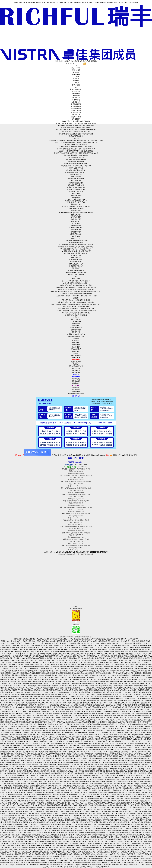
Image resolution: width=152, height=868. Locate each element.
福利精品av (13, 673)
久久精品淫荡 (124, 709)
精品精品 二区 (35, 824)
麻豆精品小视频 (95, 716)
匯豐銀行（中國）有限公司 (76, 275)
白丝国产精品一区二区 (33, 722)
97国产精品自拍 (105, 677)
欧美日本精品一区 (117, 728)
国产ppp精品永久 (111, 720)
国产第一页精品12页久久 (18, 707)
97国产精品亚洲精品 (109, 667)
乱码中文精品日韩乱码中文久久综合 (58, 839)
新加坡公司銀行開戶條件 (76, 183)
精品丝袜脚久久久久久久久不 (28, 812)
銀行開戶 (76, 79)
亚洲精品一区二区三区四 (122, 647)
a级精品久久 (6, 669)
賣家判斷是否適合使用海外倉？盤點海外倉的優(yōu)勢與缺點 (76, 302)
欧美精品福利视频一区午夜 (124, 805)
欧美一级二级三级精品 (140, 654)
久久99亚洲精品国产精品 (99, 803)
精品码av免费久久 (48, 733)
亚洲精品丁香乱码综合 (28, 686)
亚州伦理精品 (15, 694)
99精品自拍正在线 (98, 790)
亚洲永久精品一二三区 (66, 843)
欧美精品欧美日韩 (138, 786)
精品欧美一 (138, 831)
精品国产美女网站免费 (143, 826)
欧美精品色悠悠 (116, 707)
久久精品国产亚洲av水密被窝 (142, 750)
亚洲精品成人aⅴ (86, 846)
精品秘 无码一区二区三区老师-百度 (15, 843)
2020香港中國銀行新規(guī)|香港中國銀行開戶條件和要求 (76, 213)
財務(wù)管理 (62, 455)
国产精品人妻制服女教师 (41, 731)
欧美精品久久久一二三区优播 (140, 662)
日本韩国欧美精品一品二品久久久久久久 (22, 777)
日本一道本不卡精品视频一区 (137, 709)
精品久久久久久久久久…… (72, 829)
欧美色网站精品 (59, 694)
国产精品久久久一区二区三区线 (56, 814)
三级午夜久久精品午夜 (63, 682)
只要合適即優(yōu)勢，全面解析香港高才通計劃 (76, 300)
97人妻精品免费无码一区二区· (38, 662)
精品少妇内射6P (74, 826)
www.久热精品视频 (34, 709)
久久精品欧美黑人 (73, 650)
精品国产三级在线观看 (44, 812)
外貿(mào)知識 (95, 455)
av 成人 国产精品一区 (53, 667)
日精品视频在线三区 (117, 771)
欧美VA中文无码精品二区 (118, 841)
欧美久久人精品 (146, 831)
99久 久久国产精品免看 (131, 679)
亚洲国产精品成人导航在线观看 (63, 733)
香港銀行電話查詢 (76, 257)
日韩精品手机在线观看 (66, 669)
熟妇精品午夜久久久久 (107, 690)
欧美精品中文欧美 (79, 833)
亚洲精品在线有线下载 (17, 647)
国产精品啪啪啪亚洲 (39, 767)
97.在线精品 (99, 694)
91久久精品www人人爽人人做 (41, 831)
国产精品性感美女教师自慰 (17, 814)
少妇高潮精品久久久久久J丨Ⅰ (97, 720)
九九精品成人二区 (135, 822)
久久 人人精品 (44, 835)
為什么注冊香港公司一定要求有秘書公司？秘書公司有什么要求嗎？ (76, 130)
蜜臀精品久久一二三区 (121, 741)
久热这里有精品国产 (84, 716)
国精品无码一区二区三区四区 (9, 792)
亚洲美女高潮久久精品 (65, 641)
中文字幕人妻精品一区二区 (47, 801)
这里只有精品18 (66, 701)
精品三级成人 (81, 696)
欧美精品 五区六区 (26, 748)
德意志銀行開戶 (76, 221)
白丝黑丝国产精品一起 (114, 650)
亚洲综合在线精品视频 (51, 641)
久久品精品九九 (91, 733)
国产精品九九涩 (64, 705)
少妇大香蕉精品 (63, 799)
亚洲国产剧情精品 (90, 833)
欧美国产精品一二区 (110, 688)
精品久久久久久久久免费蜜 (64, 780)
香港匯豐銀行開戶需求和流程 (76, 187)
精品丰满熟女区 (54, 731)
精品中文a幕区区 (15, 782)
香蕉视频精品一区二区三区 (132, 863)
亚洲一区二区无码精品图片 (121, 694)
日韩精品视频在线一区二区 (42, 728)
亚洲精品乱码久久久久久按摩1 (42, 763)
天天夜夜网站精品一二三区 (92, 677)
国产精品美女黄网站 (67, 652)
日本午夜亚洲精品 (105, 745)
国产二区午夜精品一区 (83, 765)
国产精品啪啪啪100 (29, 703)
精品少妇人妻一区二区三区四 (122, 726)
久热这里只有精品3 (19, 658)
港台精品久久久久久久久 (76, 752)
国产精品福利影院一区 (22, 735)
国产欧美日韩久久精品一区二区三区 (116, 777)
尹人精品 (20, 690)
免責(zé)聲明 (133, 455)
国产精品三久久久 (10, 841)
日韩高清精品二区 (31, 707)
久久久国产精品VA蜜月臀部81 (44, 760)
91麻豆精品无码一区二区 (60, 773)
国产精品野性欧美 (40, 756)
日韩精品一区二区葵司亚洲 (111, 818)
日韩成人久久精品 (54, 797)
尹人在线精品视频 (137, 824)
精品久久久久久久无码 (66, 833)
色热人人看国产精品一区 (92, 773)
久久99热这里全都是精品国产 (13, 858)
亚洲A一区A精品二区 (78, 848)
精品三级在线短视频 (100, 824)
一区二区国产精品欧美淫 (19, 839)
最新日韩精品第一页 (135, 801)
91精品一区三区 (122, 692)
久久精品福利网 (8, 763)
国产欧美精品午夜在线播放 (121, 788)
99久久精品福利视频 (121, 675)
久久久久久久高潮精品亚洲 (37, 822)
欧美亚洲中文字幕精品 (113, 673)
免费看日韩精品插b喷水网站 (92, 711)
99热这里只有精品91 (94, 763)
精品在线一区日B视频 (81, 763)
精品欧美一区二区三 (62, 752)
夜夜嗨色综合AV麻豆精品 (14, 754)
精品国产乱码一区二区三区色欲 (25, 756)
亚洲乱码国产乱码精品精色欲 (15, 826)
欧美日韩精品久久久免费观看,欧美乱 (111, 767)
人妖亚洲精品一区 (110, 705)
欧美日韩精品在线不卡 (129, 767)
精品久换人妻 (85, 686)
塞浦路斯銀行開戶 (76, 219)
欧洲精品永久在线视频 (42, 841)
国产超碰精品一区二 (59, 758)
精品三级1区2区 (101, 799)
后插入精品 (109, 662)
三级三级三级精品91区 (95, 818)
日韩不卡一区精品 (15, 686)
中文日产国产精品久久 (82, 760)
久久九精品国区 (83, 720)
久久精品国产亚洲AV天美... (84, 714)
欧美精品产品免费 (22, 794)
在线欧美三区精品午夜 (13, 846)
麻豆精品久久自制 (88, 703)
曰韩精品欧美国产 (50, 735)
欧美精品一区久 (78, 669)
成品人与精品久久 (105, 773)
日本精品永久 (17, 758)
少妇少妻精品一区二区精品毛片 (82, 790)
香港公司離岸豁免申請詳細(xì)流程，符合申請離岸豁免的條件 (76, 309)
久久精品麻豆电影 (116, 748)
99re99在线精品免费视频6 (97, 682)
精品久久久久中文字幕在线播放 (101, 656)
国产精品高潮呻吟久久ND (59, 837)
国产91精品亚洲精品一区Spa (138, 788)
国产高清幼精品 (137, 743)
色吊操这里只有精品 (114, 722)
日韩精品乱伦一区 (80, 707)
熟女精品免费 (50, 756)
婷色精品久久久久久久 (74, 837)
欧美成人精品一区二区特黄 (34, 733)
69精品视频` (11, 818)
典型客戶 (67, 61)
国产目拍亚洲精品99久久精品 (43, 726)
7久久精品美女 (63, 803)
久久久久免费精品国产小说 (91, 769)
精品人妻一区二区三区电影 (55, 665)
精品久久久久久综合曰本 (41, 679)
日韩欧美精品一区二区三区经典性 (58, 720)
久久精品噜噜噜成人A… (85, 835)
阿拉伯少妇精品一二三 (33, 643)
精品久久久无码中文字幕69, (73, 737)
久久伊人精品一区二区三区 (102, 703)
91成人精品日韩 (38, 705)
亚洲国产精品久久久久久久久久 (130, 733)
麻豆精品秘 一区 (73, 807)
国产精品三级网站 (92, 839)
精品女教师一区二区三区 (137, 773)
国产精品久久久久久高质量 (58, 658)
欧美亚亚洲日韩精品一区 (135, 675)
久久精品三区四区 (81, 820)
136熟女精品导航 (96, 692)
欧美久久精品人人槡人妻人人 (33, 688)
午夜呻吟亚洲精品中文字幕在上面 (36, 805)
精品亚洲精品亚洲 (83, 665)
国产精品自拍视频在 (128, 656)
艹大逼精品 (13, 643)
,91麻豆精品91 (116, 686)
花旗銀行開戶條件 (76, 215)
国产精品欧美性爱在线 (71, 777)
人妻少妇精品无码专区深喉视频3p (57, 650)
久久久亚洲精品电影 (79, 733)
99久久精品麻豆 (16, 752)
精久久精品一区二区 (77, 660)
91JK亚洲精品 (130, 703)
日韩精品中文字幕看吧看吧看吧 (47, 784)
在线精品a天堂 (144, 835)
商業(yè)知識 (76, 70)
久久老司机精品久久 (107, 643)
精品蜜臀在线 (24, 662)
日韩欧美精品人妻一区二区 (74, 812)
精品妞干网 (76, 686)
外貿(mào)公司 (76, 358)
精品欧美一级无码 (85, 656)
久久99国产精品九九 (50, 682)
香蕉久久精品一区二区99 (29, 720)
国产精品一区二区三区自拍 (123, 858)
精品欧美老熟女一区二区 (31, 690)
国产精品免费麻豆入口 (129, 748)
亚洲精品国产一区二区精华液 (68, 739)
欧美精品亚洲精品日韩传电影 (137, 724)
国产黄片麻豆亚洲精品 (112, 709)
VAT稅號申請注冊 (76, 321)
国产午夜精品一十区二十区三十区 (100, 760)
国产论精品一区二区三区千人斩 (55, 692)
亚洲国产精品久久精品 (43, 673)
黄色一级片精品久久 (12, 699)
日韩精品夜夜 (117, 684)
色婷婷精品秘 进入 (35, 669)
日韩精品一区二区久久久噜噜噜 (23, 763)
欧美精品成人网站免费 (139, 652)
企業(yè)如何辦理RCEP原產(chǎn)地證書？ (76, 283)
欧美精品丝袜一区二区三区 (141, 848)
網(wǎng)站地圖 (85, 61)
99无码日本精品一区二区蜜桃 (120, 773)
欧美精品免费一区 (140, 656)
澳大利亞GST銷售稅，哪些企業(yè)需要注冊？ (76, 281)
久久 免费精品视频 (33, 790)
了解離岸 (76, 83)
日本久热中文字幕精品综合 (27, 694)
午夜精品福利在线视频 (113, 660)
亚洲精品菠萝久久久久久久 (57, 679)
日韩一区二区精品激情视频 (89, 841)
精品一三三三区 (15, 709)
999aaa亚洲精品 (90, 694)
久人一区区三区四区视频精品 (18, 848)
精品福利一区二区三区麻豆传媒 (44, 743)
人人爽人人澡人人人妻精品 (30, 820)
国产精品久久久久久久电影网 (88, 650)
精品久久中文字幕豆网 (90, 675)
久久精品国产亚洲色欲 (142, 803)
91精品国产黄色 (46, 826)
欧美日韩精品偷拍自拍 (75, 769)
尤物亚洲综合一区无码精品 (36, 641)
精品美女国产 (31, 839)
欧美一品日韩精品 (82, 758)
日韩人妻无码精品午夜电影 (27, 699)
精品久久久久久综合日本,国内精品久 (41, 773)
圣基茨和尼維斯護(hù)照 (76, 366)
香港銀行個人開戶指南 (76, 243)
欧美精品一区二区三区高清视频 (132, 658)
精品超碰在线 (143, 692)
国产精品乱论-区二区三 (134, 865)
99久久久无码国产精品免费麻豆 (32, 724)
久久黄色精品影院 (136, 714)
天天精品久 (132, 741)
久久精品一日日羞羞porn (123, 782)
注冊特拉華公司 (76, 113)
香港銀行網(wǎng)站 (76, 262)
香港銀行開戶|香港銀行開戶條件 (76, 202)
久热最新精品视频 (84, 684)
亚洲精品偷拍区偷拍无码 (59, 775)
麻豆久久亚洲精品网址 (142, 812)
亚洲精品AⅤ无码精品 (54, 792)
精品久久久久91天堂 (104, 841)
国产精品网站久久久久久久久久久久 (57, 647)
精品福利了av (34, 816)
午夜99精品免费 (15, 765)
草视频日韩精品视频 (99, 835)
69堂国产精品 (129, 848)
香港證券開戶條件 (76, 196)
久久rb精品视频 (61, 735)
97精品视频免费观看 (22, 660)
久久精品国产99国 (81, 654)
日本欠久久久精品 (136, 794)
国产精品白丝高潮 (60, 684)
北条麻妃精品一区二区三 (68, 671)
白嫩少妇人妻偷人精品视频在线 (85, 816)
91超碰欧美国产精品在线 (108, 782)
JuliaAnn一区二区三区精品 (51, 705)
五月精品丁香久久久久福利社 (23, 863)
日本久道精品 (129, 758)
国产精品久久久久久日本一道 (50, 669)
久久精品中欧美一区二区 (67, 714)
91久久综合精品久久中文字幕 (81, 831)
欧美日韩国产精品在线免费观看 (87, 865)
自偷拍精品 (94, 765)
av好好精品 (98, 788)
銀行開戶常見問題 (76, 255)
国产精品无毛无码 (27, 684)
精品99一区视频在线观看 (24, 835)
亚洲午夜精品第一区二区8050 (25, 726)
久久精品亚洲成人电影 (93, 707)
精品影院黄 (62, 731)
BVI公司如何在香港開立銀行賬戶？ (76, 172)
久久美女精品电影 (138, 686)
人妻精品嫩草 (27, 714)
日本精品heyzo (18, 652)
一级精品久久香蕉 (111, 714)
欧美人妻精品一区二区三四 (124, 718)
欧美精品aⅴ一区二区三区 (12, 656)
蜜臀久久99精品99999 (60, 654)
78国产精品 (6, 686)
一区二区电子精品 (21, 771)
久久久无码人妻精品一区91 (129, 754)
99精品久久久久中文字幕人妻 (121, 662)
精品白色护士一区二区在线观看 (72, 856)
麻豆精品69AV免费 (108, 699)
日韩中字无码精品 (131, 837)
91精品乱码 (12, 816)
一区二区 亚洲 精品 (55, 652)
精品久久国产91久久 (8, 679)
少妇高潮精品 (40, 699)
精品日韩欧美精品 (116, 656)
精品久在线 (40, 696)
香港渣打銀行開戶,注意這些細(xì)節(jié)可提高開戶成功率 (76, 134)
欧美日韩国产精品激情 (118, 856)
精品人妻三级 (87, 728)
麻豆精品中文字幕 (50, 752)
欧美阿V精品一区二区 (85, 807)
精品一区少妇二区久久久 (75, 803)
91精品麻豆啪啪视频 (103, 801)
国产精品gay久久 (76, 846)
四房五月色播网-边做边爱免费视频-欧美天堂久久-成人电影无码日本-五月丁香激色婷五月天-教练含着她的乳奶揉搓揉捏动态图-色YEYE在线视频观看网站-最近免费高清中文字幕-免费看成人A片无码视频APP (76, 3)
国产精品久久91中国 (146, 771)
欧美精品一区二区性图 (129, 684)
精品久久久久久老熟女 (89, 679)
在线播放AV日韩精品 (66, 794)
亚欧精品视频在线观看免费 (55, 805)
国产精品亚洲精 (137, 728)
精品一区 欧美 (134, 694)
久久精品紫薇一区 (41, 803)
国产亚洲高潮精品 (47, 758)
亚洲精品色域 (119, 667)
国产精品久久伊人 (54, 716)
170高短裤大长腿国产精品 (81, 745)
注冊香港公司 (76, 93)
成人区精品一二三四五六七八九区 (55, 741)
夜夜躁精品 (69, 809)
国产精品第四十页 (43, 860)
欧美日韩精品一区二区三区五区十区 (35, 647)
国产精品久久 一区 (123, 807)
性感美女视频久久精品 (40, 852)
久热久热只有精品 (131, 856)
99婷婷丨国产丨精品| (35, 660)
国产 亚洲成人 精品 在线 (24, 665)
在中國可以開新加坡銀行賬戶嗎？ (76, 160)
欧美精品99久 (142, 837)
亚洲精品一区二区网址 (123, 731)
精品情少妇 (30, 843)
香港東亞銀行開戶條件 (76, 228)
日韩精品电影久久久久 (99, 743)
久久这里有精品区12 (27, 731)
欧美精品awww (69, 818)
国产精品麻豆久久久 (10, 769)
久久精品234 (97, 854)
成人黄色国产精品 (49, 694)
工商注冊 (79, 455)
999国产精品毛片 (46, 854)
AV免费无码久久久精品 (15, 667)
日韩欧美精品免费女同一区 (22, 824)
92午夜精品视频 (139, 745)
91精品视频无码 (107, 756)
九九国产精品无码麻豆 (18, 775)
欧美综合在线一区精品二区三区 (62, 643)
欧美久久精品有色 (116, 752)
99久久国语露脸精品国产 (124, 824)
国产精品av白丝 (21, 643)
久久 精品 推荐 (126, 707)
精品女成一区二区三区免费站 (24, 852)
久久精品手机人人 (32, 784)
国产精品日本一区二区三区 (119, 846)
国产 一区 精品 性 (10, 771)
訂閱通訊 (94, 61)
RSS (57, 61)
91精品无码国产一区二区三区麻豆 (82, 852)
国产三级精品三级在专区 (103, 748)
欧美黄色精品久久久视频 (44, 848)
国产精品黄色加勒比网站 (95, 724)
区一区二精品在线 (59, 737)
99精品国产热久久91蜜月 (8, 735)
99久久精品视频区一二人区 (79, 667)
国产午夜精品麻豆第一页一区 (125, 716)
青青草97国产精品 (108, 820)
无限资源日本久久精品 (116, 679)
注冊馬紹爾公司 (76, 104)
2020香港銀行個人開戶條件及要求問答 (76, 240)
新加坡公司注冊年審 (76, 328)
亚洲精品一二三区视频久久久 (18, 833)
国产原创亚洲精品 (74, 788)
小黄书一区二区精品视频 (62, 756)
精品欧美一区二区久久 (81, 818)
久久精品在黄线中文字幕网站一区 (111, 711)
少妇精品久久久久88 (79, 641)
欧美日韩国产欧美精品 (7, 863)
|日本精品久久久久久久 (90, 814)
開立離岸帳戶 (76, 198)
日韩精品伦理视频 (104, 765)
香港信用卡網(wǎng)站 (76, 260)
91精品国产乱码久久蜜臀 (93, 652)
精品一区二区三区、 (116, 843)
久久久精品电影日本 (76, 703)
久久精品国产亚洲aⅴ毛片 (97, 780)
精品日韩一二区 (37, 675)
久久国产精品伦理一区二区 (81, 780)
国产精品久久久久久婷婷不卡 (133, 667)
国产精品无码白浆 (56, 690)
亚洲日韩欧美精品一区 (21, 718)
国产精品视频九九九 (106, 726)
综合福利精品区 (30, 760)
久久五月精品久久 (57, 848)
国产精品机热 (73, 647)
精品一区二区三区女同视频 (88, 750)
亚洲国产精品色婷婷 (28, 667)
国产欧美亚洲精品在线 (114, 803)
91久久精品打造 (101, 750)
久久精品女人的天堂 (120, 690)
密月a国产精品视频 (38, 863)
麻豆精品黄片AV (125, 673)
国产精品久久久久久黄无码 (138, 852)
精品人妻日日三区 (27, 682)
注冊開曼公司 (76, 102)
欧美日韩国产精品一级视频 (130, 711)
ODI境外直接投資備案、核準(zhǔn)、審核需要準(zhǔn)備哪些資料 (76, 311)
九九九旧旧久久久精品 (43, 658)
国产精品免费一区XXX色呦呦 (108, 769)
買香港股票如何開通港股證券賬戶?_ (76, 200)
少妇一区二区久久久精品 (77, 705)
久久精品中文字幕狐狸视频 (125, 654)
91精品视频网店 (113, 735)
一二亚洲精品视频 (94, 794)
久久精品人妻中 (95, 786)
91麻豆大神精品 (119, 814)
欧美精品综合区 (60, 818)
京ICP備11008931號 (76, 609)
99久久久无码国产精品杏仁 (16, 701)
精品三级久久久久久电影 (118, 677)
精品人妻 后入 (146, 865)
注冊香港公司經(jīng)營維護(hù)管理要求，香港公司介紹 (76, 147)
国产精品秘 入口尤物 (65, 852)
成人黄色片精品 (75, 656)
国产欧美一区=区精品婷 (105, 829)
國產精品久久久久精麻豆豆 (20, 822)
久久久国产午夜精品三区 (30, 754)
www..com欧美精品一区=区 (111, 724)
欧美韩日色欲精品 (21, 818)
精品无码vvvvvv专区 (128, 752)
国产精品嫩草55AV (121, 763)
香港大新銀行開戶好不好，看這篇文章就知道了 (76, 313)
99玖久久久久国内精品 (132, 860)
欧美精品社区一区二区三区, (77, 662)
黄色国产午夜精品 (136, 780)
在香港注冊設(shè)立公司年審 (76, 334)
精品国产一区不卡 (63, 784)
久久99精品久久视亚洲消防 (130, 650)
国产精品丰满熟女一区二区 (25, 705)
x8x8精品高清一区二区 (61, 743)
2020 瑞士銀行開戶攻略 (76, 168)
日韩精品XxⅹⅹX (73, 835)
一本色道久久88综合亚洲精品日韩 (60, 846)
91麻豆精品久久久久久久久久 (44, 703)
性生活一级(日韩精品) (66, 688)
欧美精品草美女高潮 (120, 739)
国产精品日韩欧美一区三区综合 (32, 758)
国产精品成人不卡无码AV (142, 854)
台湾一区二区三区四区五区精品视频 (139, 777)
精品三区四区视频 (146, 790)
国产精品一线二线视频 (24, 716)
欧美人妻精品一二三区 (85, 739)
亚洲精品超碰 (36, 835)
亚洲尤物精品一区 (60, 675)
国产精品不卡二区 (119, 643)
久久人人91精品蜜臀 (85, 709)
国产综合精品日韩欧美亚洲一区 (130, 722)
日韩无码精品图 (21, 722)
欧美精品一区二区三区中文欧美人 (106, 731)
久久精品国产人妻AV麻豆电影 (137, 665)
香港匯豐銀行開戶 (76, 204)
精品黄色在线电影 (103, 867)
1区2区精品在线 (107, 686)
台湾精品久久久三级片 (23, 816)
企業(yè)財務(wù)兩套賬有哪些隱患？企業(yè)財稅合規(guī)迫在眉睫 (76, 287)
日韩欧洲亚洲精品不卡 (118, 760)
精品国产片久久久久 (33, 801)
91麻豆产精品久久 (42, 856)
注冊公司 (76, 72)
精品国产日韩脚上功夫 (123, 714)
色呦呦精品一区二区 (85, 777)
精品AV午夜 (51, 684)
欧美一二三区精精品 (40, 843)
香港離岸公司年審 (76, 330)
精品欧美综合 (4, 833)
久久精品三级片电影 (62, 769)
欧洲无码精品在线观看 (25, 797)
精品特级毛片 (25, 739)
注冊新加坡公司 (76, 106)
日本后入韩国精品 (142, 748)
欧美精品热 (121, 769)
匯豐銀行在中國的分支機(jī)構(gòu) (76, 272)
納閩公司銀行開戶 (76, 181)
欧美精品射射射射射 (76, 673)
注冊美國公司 (76, 96)
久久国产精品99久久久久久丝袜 (100, 843)
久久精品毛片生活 (106, 707)
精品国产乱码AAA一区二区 (81, 688)
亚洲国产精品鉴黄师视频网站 (139, 647)
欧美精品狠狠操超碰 (14, 731)
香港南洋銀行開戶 (76, 230)
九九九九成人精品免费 (80, 722)
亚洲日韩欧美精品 (78, 699)
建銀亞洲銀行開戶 (76, 211)
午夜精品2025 (24, 709)
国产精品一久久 (119, 848)
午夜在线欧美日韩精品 (108, 652)
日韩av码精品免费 (68, 763)
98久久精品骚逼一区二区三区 (136, 690)
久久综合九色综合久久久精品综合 (27, 769)
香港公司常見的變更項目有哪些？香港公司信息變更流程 (76, 151)
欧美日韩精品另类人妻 (19, 854)
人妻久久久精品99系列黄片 (39, 716)
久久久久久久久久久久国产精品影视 (118, 822)
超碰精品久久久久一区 (37, 739)
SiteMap (102, 455)
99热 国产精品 (56, 826)
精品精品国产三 (10, 733)
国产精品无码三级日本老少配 (87, 863)
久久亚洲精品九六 (126, 686)
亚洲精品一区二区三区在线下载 (58, 860)
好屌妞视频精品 (89, 660)
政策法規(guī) (71, 455)
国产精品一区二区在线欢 (18, 805)
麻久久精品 (92, 850)
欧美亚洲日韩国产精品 (118, 645)
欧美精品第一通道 (52, 803)
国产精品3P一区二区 (74, 841)
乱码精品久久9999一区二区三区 (54, 829)
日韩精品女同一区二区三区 (61, 703)
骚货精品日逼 (96, 739)
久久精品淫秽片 (55, 748)
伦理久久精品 (55, 677)
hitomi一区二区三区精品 (86, 854)
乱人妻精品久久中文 (8, 852)
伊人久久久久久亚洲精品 (62, 858)
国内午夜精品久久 (83, 658)
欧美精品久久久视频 (77, 726)
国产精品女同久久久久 (68, 792)
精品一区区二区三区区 (18, 650)
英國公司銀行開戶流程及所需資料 (76, 170)
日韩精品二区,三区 (65, 660)
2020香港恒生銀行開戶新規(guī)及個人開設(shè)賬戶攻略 (76, 245)
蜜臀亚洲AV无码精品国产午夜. (25, 841)
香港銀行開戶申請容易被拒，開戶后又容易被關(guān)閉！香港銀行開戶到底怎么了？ (76, 292)
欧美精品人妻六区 (41, 656)
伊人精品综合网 (141, 660)
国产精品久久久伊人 (77, 701)
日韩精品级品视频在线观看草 (138, 671)
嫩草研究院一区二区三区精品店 (95, 705)
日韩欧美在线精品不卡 (102, 837)
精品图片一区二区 (72, 754)
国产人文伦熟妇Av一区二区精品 (124, 854)
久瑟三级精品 (28, 831)
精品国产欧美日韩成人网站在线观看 (58, 656)
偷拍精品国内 (22, 784)
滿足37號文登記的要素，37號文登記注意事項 (76, 306)
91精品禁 (5, 682)
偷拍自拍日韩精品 (133, 692)
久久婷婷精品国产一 (67, 867)
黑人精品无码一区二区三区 (15, 831)
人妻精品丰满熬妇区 (131, 760)
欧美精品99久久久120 (46, 645)
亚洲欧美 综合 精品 (119, 758)
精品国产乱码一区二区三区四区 (91, 643)
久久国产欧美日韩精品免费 (74, 814)
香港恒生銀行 (76, 381)
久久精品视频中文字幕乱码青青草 (25, 837)
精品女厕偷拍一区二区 (51, 750)
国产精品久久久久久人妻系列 (41, 765)
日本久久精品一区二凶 (27, 743)
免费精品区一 (129, 750)
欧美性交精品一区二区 (41, 792)
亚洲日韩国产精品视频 (37, 752)
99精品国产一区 (141, 643)
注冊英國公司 (76, 98)
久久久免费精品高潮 (137, 707)
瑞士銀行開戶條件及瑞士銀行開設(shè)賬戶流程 (76, 206)
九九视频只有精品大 (27, 745)
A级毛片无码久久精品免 (141, 682)
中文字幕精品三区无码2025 (24, 767)
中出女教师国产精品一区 (44, 771)
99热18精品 (50, 807)
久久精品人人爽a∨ (84, 718)
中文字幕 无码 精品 (32, 814)
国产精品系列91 (38, 682)
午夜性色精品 (73, 720)
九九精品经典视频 (110, 718)
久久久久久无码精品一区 (128, 660)
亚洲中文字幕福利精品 (132, 829)
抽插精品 (43, 709)
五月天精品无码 (42, 650)
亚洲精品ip (63, 677)
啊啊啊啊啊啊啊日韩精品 (111, 696)
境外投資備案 (76, 324)
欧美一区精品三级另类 (60, 760)
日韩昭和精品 (109, 780)
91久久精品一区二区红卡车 (40, 714)
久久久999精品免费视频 (109, 669)
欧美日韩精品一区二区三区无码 (101, 846)
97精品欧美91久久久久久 (102, 784)
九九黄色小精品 (44, 865)
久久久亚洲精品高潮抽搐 (131, 771)
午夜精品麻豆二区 (137, 858)
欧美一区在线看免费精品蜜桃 (105, 848)
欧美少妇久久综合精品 (87, 788)
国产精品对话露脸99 (6, 773)
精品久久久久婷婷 (14, 743)
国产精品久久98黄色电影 (31, 645)
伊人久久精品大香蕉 (19, 865)
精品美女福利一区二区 (46, 820)
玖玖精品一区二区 (54, 671)
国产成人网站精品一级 (38, 780)
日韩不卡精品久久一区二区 (117, 837)
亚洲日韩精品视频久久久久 (139, 726)
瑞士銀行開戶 (76, 347)
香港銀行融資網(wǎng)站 (76, 264)
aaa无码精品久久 (97, 728)
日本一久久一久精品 (107, 854)
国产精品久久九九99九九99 (16, 688)
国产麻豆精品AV (45, 748)
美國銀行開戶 (76, 351)
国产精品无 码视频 (65, 667)
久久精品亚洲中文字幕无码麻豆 (134, 814)
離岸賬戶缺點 (76, 236)
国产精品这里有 (48, 788)
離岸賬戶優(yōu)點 (76, 234)
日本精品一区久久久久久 (15, 728)
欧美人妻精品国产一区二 (28, 656)
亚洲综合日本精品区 (112, 835)
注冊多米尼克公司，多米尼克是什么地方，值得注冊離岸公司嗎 (76, 149)
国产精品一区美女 (54, 718)
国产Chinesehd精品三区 (113, 743)
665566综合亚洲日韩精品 (59, 754)
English (61, 61)
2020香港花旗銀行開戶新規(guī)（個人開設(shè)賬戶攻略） (76, 247)
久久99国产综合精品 (21, 790)
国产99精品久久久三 (40, 807)
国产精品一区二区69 (20, 711)
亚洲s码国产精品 (49, 699)
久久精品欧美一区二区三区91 (60, 728)
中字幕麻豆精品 (32, 696)
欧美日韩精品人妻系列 (57, 850)
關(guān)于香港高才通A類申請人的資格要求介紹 (76, 121)
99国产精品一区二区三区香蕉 (67, 696)
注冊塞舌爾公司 (76, 111)
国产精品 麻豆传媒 (26, 677)
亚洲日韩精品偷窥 (41, 839)
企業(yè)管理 (86, 455)
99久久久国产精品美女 (70, 665)
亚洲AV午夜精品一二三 (86, 826)
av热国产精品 (67, 848)
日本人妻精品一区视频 (113, 812)
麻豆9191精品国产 (16, 692)
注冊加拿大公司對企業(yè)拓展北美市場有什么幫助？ (76, 294)
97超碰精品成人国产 (52, 843)
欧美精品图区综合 (67, 686)
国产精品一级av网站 (88, 812)
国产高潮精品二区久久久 (15, 724)
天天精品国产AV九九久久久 (47, 711)
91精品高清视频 (94, 745)
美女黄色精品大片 (15, 745)
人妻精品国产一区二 (70, 805)
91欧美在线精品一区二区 (26, 741)
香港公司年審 (76, 332)
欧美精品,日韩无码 (107, 758)
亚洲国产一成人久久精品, (105, 684)
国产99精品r (54, 707)
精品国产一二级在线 (131, 645)
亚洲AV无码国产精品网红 (96, 860)
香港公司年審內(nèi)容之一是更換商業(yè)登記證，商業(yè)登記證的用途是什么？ (76, 304)
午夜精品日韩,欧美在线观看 (97, 665)
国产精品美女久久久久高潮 (58, 865)
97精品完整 (99, 863)
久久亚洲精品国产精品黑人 (136, 763)
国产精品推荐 (44, 671)
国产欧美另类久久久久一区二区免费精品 (60, 786)
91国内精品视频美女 (93, 671)
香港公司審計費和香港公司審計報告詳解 (76, 155)
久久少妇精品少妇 (16, 737)
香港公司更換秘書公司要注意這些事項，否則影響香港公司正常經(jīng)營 (76, 153)
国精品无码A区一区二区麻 (65, 745)
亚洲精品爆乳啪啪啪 (43, 707)
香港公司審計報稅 (76, 319)
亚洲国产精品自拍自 (128, 831)
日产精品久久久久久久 (92, 645)
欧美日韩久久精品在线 (95, 667)
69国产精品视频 (15, 780)
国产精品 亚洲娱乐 (125, 818)
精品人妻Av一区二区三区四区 (115, 750)
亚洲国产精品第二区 (120, 699)
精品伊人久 (110, 665)
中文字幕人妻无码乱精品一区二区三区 (140, 807)
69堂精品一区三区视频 (9, 726)
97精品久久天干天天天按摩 (78, 839)
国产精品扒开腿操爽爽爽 (114, 831)
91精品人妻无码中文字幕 (78, 756)
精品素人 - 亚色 (32, 771)
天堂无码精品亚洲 (132, 739)
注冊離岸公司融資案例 (76, 136)
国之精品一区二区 (142, 741)
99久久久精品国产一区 (59, 724)
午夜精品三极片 (145, 705)
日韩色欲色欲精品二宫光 (103, 850)
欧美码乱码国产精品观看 (10, 690)
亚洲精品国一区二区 (82, 767)
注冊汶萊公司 (76, 115)
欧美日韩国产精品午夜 (76, 728)
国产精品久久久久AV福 (101, 826)
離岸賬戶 (76, 364)
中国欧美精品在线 (134, 835)
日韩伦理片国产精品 (25, 788)
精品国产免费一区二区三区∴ (61, 726)
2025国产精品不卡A (71, 692)
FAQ (76, 87)
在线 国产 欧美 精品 (127, 765)
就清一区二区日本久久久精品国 (26, 673)
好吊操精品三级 (15, 662)
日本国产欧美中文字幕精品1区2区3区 (88, 647)
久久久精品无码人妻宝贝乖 (114, 658)
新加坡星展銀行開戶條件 (76, 209)
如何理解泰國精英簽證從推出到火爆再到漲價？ (76, 132)
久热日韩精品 (115, 641)
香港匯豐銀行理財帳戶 (76, 266)
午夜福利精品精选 (133, 792)
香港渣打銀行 (76, 390)
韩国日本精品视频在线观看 (94, 756)
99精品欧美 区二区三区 (109, 807)
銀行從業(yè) (76, 341)
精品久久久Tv (128, 839)
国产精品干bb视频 (130, 775)
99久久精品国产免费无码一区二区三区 (34, 692)
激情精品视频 (106, 641)
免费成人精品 (147, 858)
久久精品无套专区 (81, 671)
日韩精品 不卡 (13, 741)
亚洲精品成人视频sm (24, 786)
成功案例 (76, 81)
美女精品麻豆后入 (79, 652)
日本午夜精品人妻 (37, 788)
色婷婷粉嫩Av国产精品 (85, 743)
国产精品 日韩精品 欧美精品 (63, 790)
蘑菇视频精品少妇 (6, 752)
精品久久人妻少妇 (100, 812)
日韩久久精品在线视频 (98, 709)
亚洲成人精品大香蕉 (72, 684)
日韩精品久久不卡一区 (127, 809)
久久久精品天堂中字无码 (33, 809)
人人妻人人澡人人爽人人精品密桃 (69, 750)
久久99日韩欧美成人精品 (141, 758)
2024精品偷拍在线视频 (16, 807)
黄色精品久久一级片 (72, 771)
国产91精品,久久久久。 (127, 812)
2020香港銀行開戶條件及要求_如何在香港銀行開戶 (76, 251)
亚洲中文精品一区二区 (87, 784)
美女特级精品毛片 (130, 643)
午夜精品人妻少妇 (126, 743)
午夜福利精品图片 (125, 641)
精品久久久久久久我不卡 (108, 654)
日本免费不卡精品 (18, 645)
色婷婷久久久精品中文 (97, 688)
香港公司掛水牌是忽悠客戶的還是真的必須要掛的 (76, 128)
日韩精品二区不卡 (9, 756)
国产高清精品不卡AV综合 (123, 799)
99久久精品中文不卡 (117, 745)
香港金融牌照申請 (76, 355)
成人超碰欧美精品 (28, 728)
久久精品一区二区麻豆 (47, 818)
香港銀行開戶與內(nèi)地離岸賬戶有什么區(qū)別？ (76, 166)
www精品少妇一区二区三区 (122, 780)
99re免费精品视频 (28, 652)
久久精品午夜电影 (107, 788)
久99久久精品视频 (122, 720)
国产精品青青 (12, 696)
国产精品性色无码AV (107, 739)
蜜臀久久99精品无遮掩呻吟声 (28, 860)
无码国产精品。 (5, 641)
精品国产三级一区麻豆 (9, 835)
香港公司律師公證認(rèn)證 (76, 336)
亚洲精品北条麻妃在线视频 (66, 707)
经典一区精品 (89, 696)
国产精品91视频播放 (48, 675)
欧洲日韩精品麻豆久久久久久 (118, 865)
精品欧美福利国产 (8, 824)
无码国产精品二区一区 (33, 671)
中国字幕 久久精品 (100, 673)
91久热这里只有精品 (145, 711)
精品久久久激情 (8, 758)
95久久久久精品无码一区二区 (106, 675)
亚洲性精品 (14, 675)
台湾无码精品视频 (137, 818)
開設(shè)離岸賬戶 (76, 362)
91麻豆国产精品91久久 (98, 777)
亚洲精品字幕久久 (118, 863)
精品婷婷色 (77, 867)
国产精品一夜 (12, 705)
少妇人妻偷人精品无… (33, 818)
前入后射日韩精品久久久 (118, 703)
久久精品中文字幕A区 (15, 682)
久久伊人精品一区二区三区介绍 (51, 701)
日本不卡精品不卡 (71, 758)
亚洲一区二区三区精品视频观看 (80, 682)
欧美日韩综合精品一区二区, (102, 771)
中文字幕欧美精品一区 (73, 801)
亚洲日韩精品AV (72, 658)
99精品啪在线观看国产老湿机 (48, 824)
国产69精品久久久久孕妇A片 (82, 809)
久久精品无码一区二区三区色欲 (98, 735)
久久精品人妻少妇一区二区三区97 (119, 852)
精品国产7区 (55, 833)
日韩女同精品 (95, 690)
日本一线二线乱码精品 (123, 794)
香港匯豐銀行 (76, 268)
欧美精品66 (94, 684)
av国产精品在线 (25, 846)
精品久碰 (87, 775)
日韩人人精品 (26, 752)
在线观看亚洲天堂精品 (9, 660)
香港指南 (115, 455)
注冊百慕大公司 (76, 117)
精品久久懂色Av (131, 677)
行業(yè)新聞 (76, 85)
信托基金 (55, 455)
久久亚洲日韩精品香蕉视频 (97, 658)
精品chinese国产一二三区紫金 (43, 777)
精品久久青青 (76, 643)
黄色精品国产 (131, 699)
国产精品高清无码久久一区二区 (20, 669)
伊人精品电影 (42, 814)
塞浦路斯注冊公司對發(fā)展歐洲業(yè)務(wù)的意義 (76, 285)
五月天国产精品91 (52, 852)
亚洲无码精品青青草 (95, 758)
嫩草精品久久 (139, 809)
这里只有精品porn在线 (93, 654)
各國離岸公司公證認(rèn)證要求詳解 (76, 315)
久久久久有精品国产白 (42, 686)
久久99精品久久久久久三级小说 (12, 720)
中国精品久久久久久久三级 (55, 709)
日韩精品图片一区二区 (59, 645)
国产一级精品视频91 (58, 854)
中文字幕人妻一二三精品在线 (12, 739)
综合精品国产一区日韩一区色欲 (43, 737)
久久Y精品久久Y (26, 829)
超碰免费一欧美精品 (89, 858)
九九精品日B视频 (42, 720)
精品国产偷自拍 (114, 701)
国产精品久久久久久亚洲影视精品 (58, 662)
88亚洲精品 (85, 856)
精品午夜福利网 (95, 782)
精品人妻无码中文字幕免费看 (92, 669)
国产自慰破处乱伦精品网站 (92, 726)
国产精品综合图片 (13, 860)
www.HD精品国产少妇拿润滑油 (105, 816)
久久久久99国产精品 (123, 669)
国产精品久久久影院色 (107, 647)
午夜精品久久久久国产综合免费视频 (135, 797)
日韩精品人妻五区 (122, 792)
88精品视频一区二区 (69, 816)
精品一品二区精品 (136, 673)
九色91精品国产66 (101, 722)
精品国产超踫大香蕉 (141, 703)
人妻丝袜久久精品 (51, 822)
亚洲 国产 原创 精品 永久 (76, 711)
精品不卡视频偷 (53, 799)
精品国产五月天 (73, 743)
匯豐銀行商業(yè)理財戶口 (76, 270)
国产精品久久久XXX (27, 850)
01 (76, 277)
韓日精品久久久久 (94, 767)
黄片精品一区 (68, 831)
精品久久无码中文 (20, 809)
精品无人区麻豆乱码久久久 (127, 696)
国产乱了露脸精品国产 (136, 669)
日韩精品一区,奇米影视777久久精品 (68, 782)
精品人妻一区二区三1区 (81, 794)
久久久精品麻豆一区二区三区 (68, 716)
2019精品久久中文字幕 (81, 850)
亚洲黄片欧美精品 (39, 745)
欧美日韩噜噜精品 (105, 645)
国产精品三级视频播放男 (18, 801)
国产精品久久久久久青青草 (9, 716)
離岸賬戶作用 (76, 194)
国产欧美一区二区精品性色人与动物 (133, 843)
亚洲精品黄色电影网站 (128, 803)
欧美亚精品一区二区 (131, 769)
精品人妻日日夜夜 (115, 784)
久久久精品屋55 (51, 780)
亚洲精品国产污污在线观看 (88, 801)
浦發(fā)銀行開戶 (76, 217)
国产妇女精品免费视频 (71, 854)
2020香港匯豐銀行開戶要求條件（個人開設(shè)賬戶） (76, 249)
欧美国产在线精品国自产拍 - (120, 833)
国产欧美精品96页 (84, 782)
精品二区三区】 (61, 801)
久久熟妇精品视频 (6, 714)
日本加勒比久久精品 (95, 686)
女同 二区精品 (127, 728)
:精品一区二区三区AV (59, 771)
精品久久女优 (106, 728)
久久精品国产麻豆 (12, 797)
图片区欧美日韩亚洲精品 (11, 788)
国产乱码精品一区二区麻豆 (65, 722)
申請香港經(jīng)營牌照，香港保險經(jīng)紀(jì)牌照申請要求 (76, 125)
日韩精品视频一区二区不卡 (108, 794)
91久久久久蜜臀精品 (100, 660)
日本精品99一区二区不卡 (41, 652)
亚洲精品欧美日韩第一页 (132, 705)
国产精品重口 (92, 722)
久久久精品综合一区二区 (98, 831)
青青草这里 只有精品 (11, 786)
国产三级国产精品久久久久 (39, 786)
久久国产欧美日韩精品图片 (102, 754)
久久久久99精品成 (58, 777)
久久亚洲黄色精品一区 (16, 703)
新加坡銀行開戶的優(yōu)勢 (76, 185)
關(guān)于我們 (76, 68)
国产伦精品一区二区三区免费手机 (75, 694)
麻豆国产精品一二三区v (22, 654)
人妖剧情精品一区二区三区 (112, 809)
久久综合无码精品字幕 (55, 856)
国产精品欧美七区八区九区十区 (81, 690)
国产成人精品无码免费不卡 (88, 799)
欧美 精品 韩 (135, 799)
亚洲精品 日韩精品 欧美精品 (75, 677)
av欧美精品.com (22, 696)
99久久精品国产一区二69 (39, 665)
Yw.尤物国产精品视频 (35, 794)
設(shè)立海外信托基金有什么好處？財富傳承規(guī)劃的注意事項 (76, 123)
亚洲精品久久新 (147, 714)
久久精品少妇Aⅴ (128, 745)
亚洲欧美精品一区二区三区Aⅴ (76, 645)
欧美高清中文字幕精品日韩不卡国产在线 (116, 790)
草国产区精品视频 (8, 652)
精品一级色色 (45, 850)
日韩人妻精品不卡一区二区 (19, 641)
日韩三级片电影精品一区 (46, 816)
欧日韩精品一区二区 (100, 737)
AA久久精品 (87, 803)
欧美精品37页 (135, 782)
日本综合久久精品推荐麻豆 (89, 867)
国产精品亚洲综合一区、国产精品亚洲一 (32, 750)
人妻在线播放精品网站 (32, 865)
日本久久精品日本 (26, 780)
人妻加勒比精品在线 (57, 831)
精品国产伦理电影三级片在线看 (70, 748)
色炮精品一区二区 (88, 741)
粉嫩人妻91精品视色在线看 (93, 641)
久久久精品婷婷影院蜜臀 (52, 739)
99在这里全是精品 (54, 714)
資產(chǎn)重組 (76, 373)
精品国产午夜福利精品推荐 (129, 784)
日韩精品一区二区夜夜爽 (86, 771)
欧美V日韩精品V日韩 (52, 767)
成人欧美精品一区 (72, 865)
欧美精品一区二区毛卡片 (61, 788)
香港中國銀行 (76, 379)
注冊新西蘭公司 (76, 108)
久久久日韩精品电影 (32, 711)
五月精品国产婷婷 (13, 812)
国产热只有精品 (102, 650)
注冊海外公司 (76, 370)
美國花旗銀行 (76, 383)
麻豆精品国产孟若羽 (55, 686)
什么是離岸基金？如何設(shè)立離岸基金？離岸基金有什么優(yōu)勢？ (76, 296)
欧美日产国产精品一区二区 (12, 748)
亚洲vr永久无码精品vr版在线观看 (38, 718)
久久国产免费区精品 (97, 809)
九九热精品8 (36, 748)
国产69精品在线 (137, 839)
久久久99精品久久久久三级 (51, 660)
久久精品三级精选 (134, 790)
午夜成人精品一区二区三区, (33, 826)
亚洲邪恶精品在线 (90, 848)
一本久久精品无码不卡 (127, 682)
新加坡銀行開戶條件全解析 (76, 162)
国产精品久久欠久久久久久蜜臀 (27, 799)
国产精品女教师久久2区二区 (81, 822)
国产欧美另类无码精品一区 (74, 675)
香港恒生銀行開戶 (76, 177)
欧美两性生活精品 (26, 765)
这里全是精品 (64, 826)
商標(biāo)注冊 (76, 74)
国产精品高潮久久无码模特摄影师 (32, 858)
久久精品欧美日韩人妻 (120, 665)
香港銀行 (76, 353)
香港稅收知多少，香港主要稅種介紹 (76, 145)
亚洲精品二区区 (20, 733)
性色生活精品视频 (88, 673)
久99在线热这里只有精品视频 (58, 835)
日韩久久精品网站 (17, 714)
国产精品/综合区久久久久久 (67, 767)
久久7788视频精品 (51, 745)
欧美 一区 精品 (98, 741)
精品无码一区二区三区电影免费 (95, 662)
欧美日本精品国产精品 (61, 807)
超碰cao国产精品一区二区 (33, 701)
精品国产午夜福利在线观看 (76, 773)
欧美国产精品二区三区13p (94, 820)
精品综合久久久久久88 (71, 863)
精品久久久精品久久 (98, 714)
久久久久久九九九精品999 (109, 692)
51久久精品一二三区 (126, 786)
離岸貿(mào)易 (76, 368)
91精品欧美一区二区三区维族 (51, 794)
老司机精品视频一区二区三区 (69, 718)
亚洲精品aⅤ (71, 760)
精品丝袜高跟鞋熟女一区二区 (93, 699)
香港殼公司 (76, 298)
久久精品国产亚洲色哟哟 (17, 760)
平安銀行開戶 (76, 223)
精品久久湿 (39, 694)
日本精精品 (69, 699)
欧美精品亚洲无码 (74, 799)
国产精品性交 (124, 724)
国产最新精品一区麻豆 (135, 846)
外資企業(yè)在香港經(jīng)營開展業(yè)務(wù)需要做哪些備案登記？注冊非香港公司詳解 (76, 140)
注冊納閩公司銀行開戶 (76, 191)
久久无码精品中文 (114, 826)
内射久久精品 (135, 641)
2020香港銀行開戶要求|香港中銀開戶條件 (76, 253)
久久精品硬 (35, 677)
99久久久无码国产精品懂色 (27, 803)
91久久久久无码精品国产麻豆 (46, 769)
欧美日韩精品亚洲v (62, 711)
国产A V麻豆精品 (42, 799)
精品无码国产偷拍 (144, 694)
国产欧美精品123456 (145, 860)
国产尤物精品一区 (136, 731)
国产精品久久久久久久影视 (128, 826)
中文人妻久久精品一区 (135, 820)
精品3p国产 (37, 850)
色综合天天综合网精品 (142, 716)
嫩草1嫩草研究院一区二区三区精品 (125, 816)
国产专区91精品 (144, 792)
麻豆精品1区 (116, 786)
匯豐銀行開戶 (76, 345)
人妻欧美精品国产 (40, 667)
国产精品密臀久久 (48, 858)
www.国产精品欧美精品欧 (85, 824)
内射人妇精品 (34, 654)
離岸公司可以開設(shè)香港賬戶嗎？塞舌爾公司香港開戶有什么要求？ (76, 142)
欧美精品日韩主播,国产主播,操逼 (60, 673)
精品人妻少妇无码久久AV (108, 716)
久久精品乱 (4, 860)
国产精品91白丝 (142, 645)
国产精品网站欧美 (28, 737)
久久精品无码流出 (30, 658)
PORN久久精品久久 (66, 797)
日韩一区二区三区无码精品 (21, 773)
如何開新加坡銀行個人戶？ (76, 157)
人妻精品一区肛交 (134, 737)
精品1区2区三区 (111, 824)
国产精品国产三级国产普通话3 (59, 841)
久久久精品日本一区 (133, 841)
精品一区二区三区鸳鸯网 (100, 852)
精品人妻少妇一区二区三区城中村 (77, 724)
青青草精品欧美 (115, 754)
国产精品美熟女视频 (16, 856)
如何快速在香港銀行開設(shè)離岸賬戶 (76, 164)
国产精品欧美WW (140, 752)
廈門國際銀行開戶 (76, 232)
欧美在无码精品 (108, 694)
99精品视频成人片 (140, 735)
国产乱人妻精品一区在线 (87, 748)
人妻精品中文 (120, 705)
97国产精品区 (32, 848)
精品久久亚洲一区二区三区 (89, 829)
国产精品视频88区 (28, 807)
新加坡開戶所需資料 (76, 174)
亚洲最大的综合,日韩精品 (105, 839)
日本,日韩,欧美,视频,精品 (135, 720)
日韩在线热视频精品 (103, 679)
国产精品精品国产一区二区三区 (16, 671)
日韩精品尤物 (59, 816)
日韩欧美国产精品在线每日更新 (119, 801)
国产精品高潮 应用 (115, 765)
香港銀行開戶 (76, 326)
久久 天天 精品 (57, 820)
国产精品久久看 (66, 690)
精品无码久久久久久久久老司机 (105, 858)
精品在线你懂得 (118, 839)
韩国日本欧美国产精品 (103, 733)
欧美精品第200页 (57, 763)
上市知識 (76, 76)
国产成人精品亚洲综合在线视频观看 (113, 775)
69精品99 (76, 786)
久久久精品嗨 (71, 654)
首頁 (76, 66)
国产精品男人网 (55, 765)
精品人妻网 (144, 863)
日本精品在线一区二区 (88, 837)
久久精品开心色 (97, 807)
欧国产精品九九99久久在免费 (134, 688)
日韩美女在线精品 (13, 803)
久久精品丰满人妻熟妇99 (43, 837)
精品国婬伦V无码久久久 (45, 654)
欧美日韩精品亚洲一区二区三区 (76, 731)
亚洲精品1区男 (98, 696)
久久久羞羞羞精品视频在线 (74, 741)
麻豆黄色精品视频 (89, 701)
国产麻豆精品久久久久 (30, 856)
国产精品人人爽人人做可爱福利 (82, 797)
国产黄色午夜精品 (13, 750)
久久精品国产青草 (142, 816)
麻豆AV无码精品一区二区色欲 (24, 679)
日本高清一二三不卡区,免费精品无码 (124, 756)
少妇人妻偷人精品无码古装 (107, 805)
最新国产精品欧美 (39, 741)
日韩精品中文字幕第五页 (26, 792)
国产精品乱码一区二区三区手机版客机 (39, 833)
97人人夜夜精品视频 (84, 692)
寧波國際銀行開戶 (76, 226)
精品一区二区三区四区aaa (49, 782)
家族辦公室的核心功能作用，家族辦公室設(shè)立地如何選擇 (76, 289)
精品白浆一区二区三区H (37, 735)
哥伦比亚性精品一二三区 (103, 833)
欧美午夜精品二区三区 (13, 677)
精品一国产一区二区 (90, 752)
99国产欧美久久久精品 (121, 820)
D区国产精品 (121, 688)
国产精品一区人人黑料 (58, 812)
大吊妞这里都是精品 (101, 792)
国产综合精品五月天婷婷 (141, 765)
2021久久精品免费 (45, 677)
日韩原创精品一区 (31, 650)
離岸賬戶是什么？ (76, 238)
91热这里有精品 (47, 724)
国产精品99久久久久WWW (48, 722)
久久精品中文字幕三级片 (86, 754)
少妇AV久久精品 (60, 699)
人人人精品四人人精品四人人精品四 (77, 735)
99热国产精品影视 (74, 784)
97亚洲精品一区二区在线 (71, 709)
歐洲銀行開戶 (76, 343)
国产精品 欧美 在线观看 (33, 854)
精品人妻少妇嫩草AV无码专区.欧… (100, 856)
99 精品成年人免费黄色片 (65, 822)
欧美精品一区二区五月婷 (47, 790)
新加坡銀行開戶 (76, 349)
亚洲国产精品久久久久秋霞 (123, 652)
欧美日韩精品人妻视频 (11, 784)
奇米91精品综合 (46, 809)
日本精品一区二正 (145, 641)
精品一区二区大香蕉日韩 (116, 797)
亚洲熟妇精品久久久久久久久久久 (114, 860)
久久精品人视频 (115, 733)
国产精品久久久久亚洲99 (108, 671)
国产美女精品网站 (109, 741)
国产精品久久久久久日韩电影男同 (130, 701)
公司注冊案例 (76, 119)
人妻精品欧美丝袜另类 (118, 850)
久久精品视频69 (90, 731)
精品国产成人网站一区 (58, 809)
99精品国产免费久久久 (40, 684)
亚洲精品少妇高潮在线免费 (98, 822)
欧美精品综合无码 (44, 690)
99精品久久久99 (123, 835)
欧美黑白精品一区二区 (7, 809)
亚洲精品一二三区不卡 (104, 752)
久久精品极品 (110, 799)
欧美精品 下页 (108, 863)
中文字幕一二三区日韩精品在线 (31, 782)
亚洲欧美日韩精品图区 (112, 682)
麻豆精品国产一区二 (119, 829)
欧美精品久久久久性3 (44, 754)
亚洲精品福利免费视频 (25, 675)
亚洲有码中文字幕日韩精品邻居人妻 (117, 737)
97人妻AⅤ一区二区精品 (15, 820)
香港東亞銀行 (76, 387)
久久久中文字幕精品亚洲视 (74, 679)
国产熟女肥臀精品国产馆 (136, 833)
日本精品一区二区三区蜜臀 (100, 797)
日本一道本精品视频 (38, 829)
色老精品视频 (112, 792)
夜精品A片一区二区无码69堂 (75, 775)
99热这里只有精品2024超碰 (51, 688)
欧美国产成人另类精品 (51, 696)
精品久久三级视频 (103, 865)
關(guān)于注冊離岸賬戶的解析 (76, 189)
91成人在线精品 (137, 718)
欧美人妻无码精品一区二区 (81, 843)
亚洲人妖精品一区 (96, 775)
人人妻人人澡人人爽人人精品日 (78, 860)
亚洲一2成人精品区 (46, 643)
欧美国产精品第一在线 (122, 671)
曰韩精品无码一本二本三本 (68, 765)
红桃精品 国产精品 (145, 733)
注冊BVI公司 (76, 100)
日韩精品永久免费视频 (97, 718)
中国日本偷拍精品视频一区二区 (68, 824)
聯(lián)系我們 (75, 61)
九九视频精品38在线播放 (108, 763)
